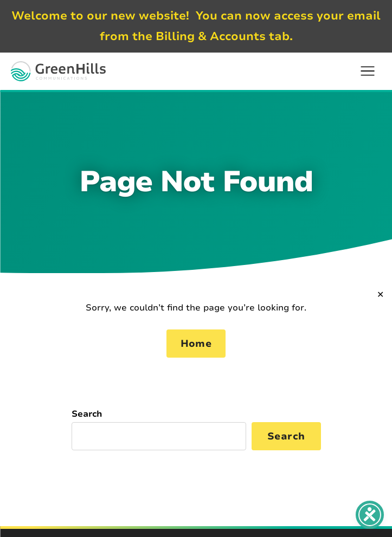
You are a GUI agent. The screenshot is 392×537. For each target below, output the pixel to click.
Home (196, 344)
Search (87, 414)
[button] (368, 71)
